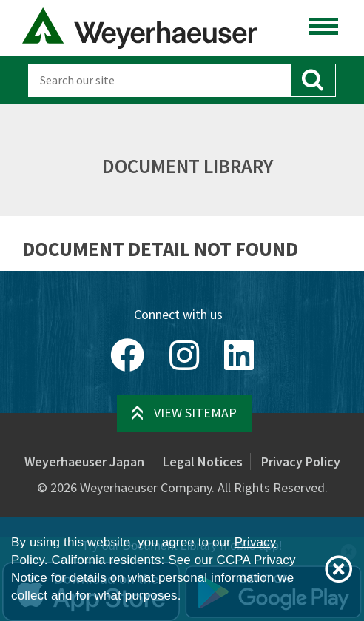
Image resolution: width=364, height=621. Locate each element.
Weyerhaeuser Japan (84, 461)
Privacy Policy (301, 461)
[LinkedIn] (239, 355)
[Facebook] (127, 355)
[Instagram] (184, 355)
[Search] (159, 80)
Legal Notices (203, 461)
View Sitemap (195, 413)
